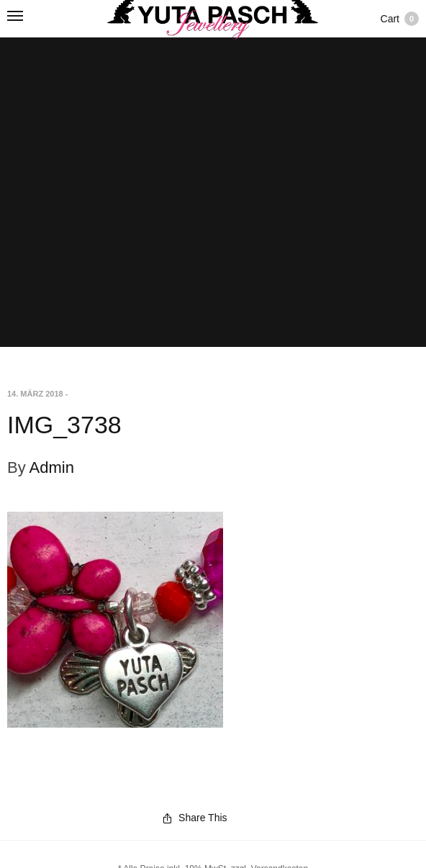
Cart (400, 19)
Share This (195, 818)
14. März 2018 (35, 394)
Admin (52, 467)
